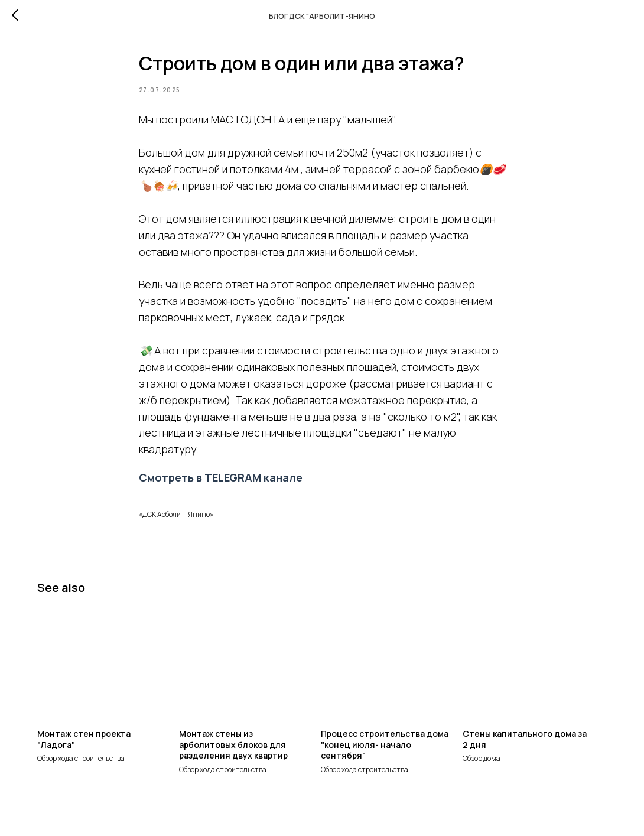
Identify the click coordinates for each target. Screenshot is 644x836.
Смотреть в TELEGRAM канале (221, 482)
